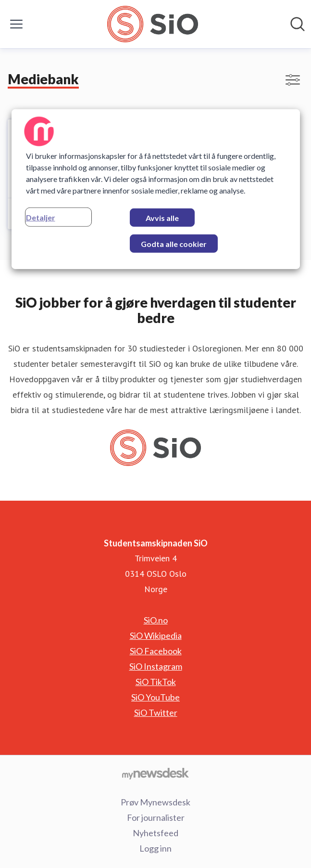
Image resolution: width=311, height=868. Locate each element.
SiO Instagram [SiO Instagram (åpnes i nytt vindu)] (156, 666)
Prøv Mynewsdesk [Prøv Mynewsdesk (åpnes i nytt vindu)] (155, 802)
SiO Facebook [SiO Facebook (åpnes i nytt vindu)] (156, 651)
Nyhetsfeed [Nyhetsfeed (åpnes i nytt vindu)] (155, 833)
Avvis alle (162, 218)
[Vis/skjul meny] (16, 24)
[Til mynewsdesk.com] (155, 773)
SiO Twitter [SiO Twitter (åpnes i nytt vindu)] (156, 713)
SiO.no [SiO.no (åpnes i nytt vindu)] (156, 620)
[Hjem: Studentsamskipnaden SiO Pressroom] (153, 24)
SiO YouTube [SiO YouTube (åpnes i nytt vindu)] (155, 697)
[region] (156, 189)
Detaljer (41, 217)
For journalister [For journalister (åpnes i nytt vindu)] (156, 817)
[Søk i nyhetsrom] (298, 24)
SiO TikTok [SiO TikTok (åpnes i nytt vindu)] (156, 682)
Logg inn (155, 848)
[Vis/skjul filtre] (293, 80)
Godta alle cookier (174, 244)
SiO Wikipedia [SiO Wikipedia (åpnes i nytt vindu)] (156, 635)
